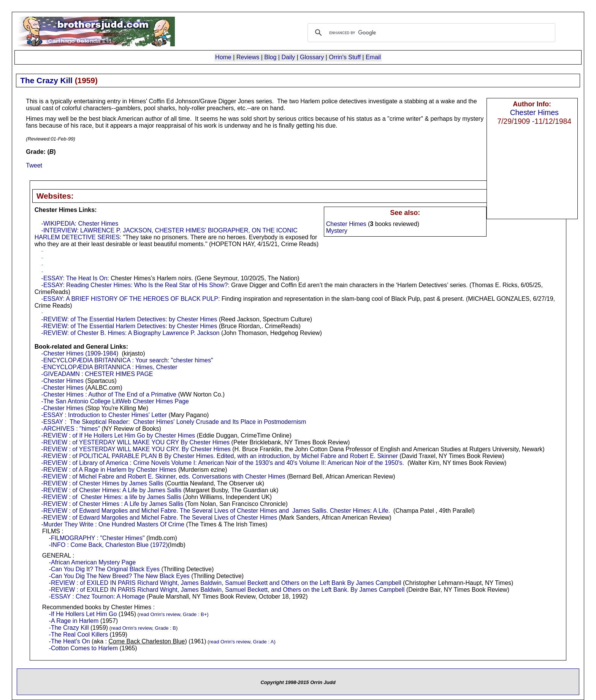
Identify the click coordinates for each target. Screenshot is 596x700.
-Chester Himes (63, 381)
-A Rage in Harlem (74, 621)
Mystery (337, 231)
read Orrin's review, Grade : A (241, 642)
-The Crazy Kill (69, 628)
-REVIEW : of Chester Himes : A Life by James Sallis (112, 504)
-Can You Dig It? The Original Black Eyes (104, 569)
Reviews (248, 57)
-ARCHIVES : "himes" (71, 429)
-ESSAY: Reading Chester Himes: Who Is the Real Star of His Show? (135, 285)
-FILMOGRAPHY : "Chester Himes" (97, 538)
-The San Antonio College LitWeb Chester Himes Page (115, 401)
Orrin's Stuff (345, 57)
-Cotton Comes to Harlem (83, 648)
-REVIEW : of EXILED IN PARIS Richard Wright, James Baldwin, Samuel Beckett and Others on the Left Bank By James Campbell (225, 583)
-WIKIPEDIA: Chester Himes (80, 224)
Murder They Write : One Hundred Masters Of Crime (114, 524)
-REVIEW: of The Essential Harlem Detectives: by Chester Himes (129, 319)
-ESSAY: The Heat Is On (74, 278)
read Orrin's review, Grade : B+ (173, 614)
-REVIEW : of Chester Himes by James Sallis (102, 483)
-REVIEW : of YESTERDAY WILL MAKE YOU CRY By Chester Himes (136, 442)
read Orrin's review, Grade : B (143, 628)
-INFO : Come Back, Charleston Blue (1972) (109, 545)
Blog (270, 57)
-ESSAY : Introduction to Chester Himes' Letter (104, 415)
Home (223, 57)
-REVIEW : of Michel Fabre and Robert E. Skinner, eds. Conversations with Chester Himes (163, 476)
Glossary (312, 57)
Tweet (34, 165)
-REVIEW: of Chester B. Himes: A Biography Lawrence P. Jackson (131, 333)
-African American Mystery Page (93, 562)
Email (373, 57)
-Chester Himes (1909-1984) (80, 353)
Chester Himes (534, 112)
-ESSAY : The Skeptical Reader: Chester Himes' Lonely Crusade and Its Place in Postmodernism (174, 422)
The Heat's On (71, 641)
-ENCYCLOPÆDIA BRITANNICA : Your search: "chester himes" (127, 360)
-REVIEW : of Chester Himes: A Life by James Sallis (112, 490)
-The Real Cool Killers (79, 634)
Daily (288, 57)
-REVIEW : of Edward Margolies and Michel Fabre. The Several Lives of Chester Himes (159, 517)
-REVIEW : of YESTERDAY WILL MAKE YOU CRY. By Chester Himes (136, 449)
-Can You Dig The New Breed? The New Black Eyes (119, 576)
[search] (430, 33)
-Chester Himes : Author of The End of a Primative (109, 394)
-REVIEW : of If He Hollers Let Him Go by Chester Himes (118, 435)
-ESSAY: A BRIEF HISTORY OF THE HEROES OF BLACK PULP (130, 299)
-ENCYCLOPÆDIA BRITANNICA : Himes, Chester (109, 367)
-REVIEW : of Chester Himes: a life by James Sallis (111, 497)
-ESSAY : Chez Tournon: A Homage (97, 597)
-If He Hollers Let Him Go (83, 614)
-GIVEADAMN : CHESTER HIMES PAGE (97, 374)
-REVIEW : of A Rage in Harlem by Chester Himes (109, 470)
